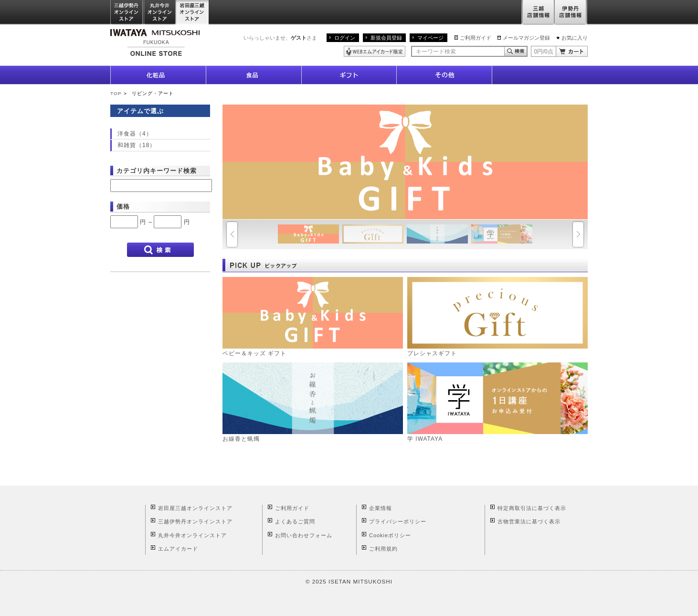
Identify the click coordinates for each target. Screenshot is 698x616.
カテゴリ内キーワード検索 (157, 171)
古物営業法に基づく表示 (529, 521)
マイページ (430, 38)
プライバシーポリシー (398, 521)
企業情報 (381, 508)
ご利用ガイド (476, 38)
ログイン (345, 38)
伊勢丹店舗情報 (571, 13)
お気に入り (575, 38)
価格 (123, 207)
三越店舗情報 (538, 13)
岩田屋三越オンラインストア (193, 13)
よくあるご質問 (295, 521)
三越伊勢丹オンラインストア (127, 13)
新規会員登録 (386, 38)
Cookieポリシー (390, 535)
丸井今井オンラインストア (160, 13)
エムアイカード (178, 549)
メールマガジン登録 (526, 38)
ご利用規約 (383, 549)
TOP (116, 93)
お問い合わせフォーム (304, 535)
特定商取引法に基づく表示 (532, 508)
